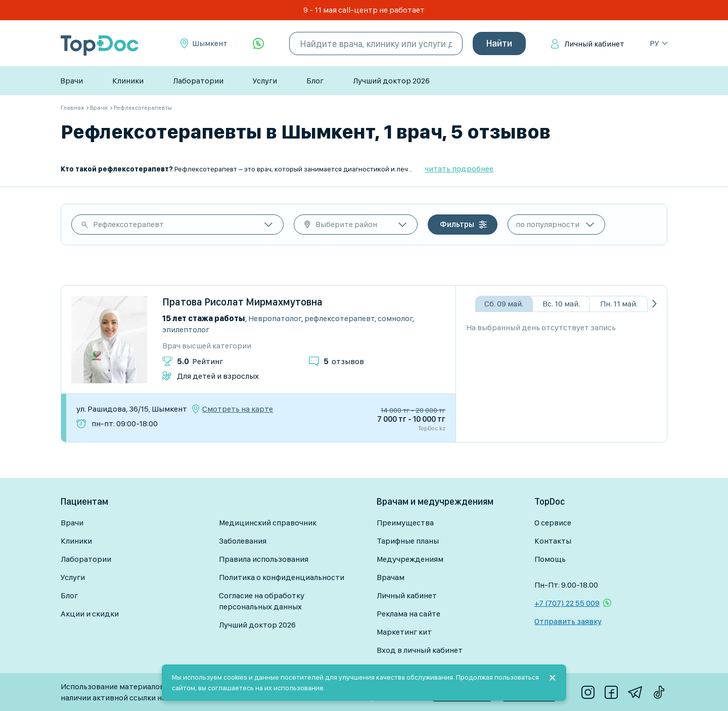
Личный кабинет (594, 44)
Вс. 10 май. (561, 304)
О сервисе (553, 523)
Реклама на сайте (408, 614)
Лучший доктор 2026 (391, 81)
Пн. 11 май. (619, 304)
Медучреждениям (410, 559)
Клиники (128, 81)
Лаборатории (198, 81)
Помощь (550, 559)
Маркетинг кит (404, 632)
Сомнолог (395, 318)
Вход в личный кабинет (420, 650)
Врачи (72, 81)
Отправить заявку (568, 621)
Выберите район (346, 224)
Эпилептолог (186, 329)
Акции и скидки (90, 614)
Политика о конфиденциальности (282, 577)
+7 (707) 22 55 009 (567, 603)
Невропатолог (275, 318)
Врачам (391, 577)
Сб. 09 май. (504, 304)
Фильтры (457, 224)
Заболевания (243, 541)
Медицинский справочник (268, 523)
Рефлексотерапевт (128, 224)
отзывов (344, 361)
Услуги (265, 81)
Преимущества (405, 523)
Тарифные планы (408, 541)
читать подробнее (459, 169)
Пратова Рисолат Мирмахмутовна (242, 302)
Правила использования (264, 559)
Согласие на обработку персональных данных (262, 601)
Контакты (553, 541)
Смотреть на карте (238, 409)
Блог (315, 81)
